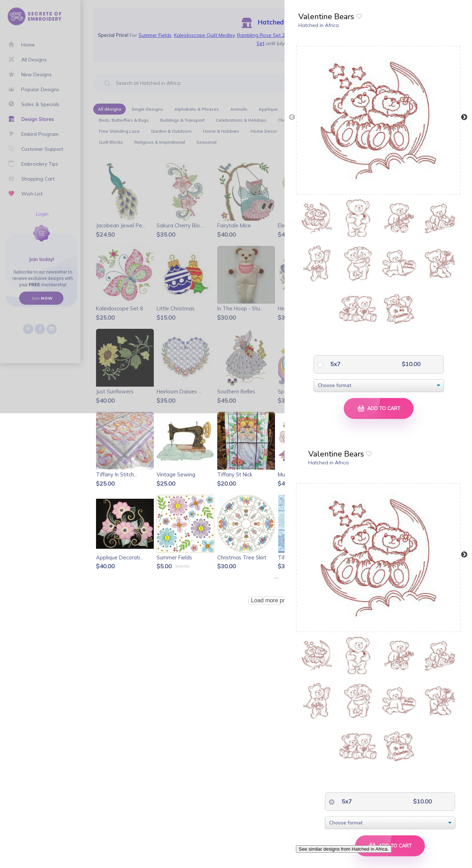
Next (464, 117)
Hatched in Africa (319, 25)
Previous (292, 117)
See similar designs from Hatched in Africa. (344, 849)
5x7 (335, 364)
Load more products (276, 600)
